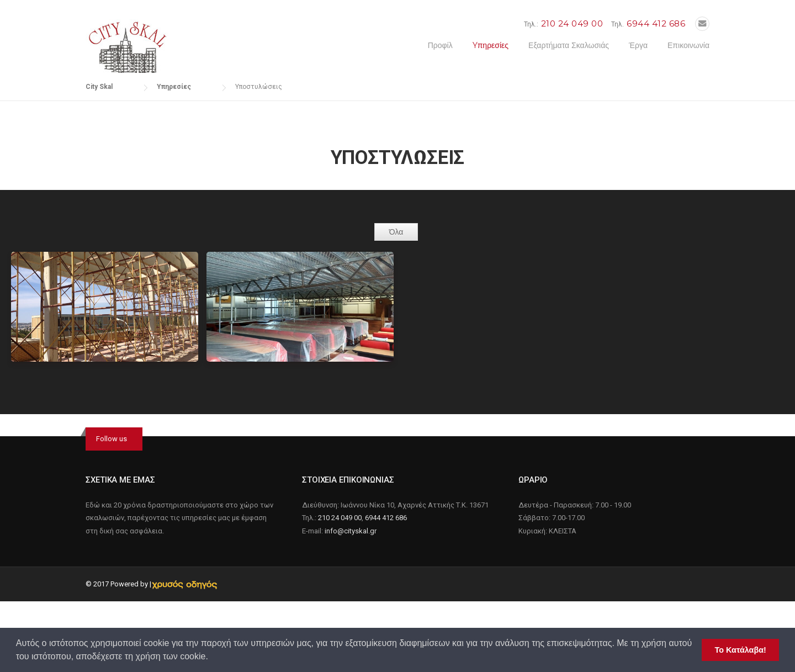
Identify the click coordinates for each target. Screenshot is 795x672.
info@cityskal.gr (351, 531)
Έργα (638, 45)
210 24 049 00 (572, 23)
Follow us (112, 439)
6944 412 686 (656, 23)
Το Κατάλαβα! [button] (741, 650)
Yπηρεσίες (491, 45)
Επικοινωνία (688, 45)
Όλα (396, 232)
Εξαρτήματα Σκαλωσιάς (569, 45)
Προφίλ (440, 45)
